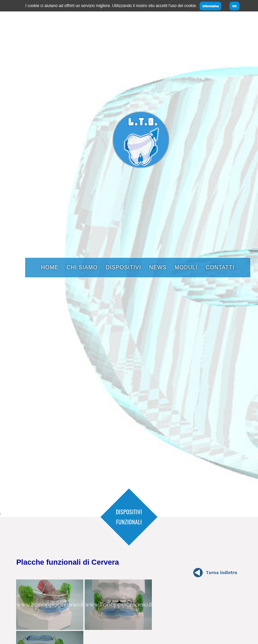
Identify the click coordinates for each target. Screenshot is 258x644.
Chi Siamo (82, 267)
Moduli (186, 267)
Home (50, 267)
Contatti (220, 267)
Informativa (210, 6)
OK (234, 6)
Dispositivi (123, 267)
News (158, 267)
